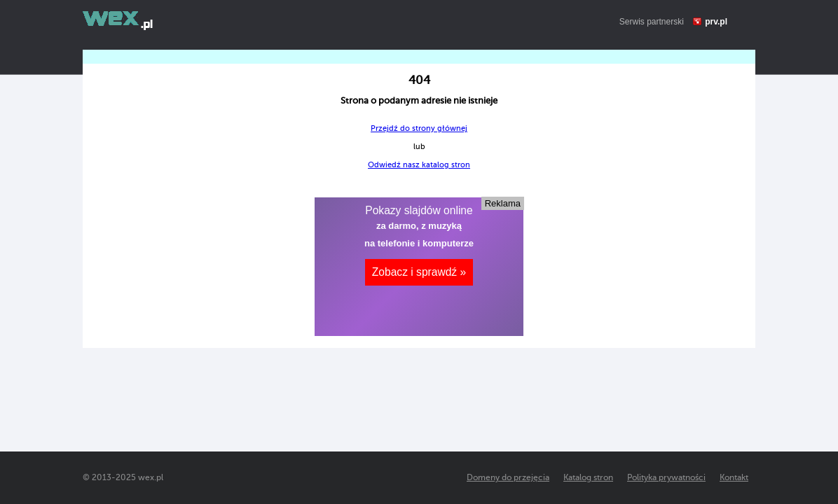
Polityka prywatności (666, 477)
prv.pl (716, 22)
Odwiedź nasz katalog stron (419, 165)
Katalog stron (588, 477)
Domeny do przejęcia (508, 477)
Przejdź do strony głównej (419, 128)
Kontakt (734, 477)
